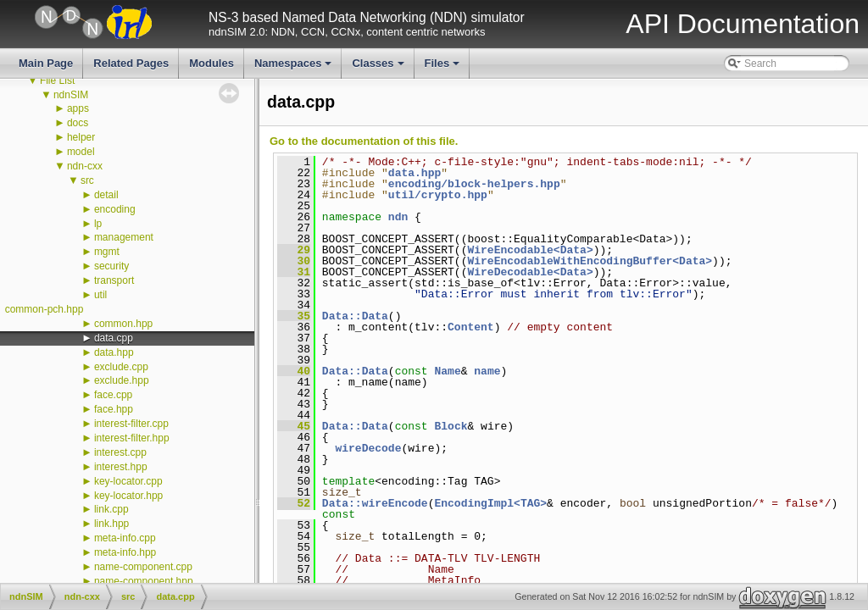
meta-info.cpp (125, 538)
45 (294, 426)
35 (294, 316)
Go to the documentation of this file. (364, 141)
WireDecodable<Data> (530, 272)
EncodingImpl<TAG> (490, 503)
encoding (115, 209)
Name (447, 371)
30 (294, 261)
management (124, 237)
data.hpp (114, 352)
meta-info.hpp (125, 552)
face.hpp (114, 409)
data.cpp (114, 338)
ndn (398, 217)
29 (294, 250)
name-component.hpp (144, 581)
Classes (379, 68)
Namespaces (295, 68)
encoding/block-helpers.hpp (474, 184)
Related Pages (131, 63)
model (81, 152)
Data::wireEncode (375, 503)
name (487, 371)
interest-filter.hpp (132, 438)
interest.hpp (121, 467)
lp (98, 224)
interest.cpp (120, 452)
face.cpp (113, 395)
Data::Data (355, 316)
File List (57, 80)
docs (78, 123)
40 (294, 371)
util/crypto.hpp (438, 195)
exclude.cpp (121, 367)
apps (78, 108)
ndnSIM (71, 95)
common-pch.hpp (45, 309)
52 (294, 503)
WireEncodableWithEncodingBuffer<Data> (590, 261)
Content (471, 327)
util (100, 295)
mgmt (107, 252)
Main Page (46, 63)
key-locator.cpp (128, 481)
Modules (211, 63)
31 (294, 272)
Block (451, 426)
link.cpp (111, 509)
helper (81, 137)
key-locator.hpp (128, 496)
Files (444, 68)
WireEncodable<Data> (530, 250)
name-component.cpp (143, 567)
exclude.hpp (122, 380)
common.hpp (123, 324)
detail (106, 195)
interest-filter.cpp (131, 424)
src (87, 180)
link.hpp (111, 524)
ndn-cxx (85, 166)
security (111, 266)
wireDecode (368, 448)
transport (114, 280)
